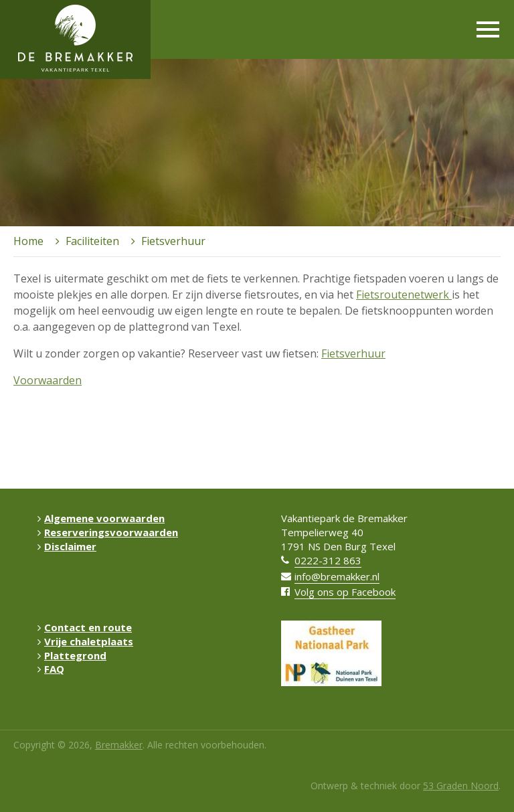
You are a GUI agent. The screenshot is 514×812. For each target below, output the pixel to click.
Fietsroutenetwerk (404, 295)
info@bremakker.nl (337, 576)
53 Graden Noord (461, 786)
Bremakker (119, 745)
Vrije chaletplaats (85, 641)
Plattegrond (72, 655)
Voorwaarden (48, 380)
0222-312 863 (328, 560)
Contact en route (85, 627)
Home (28, 241)
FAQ (51, 669)
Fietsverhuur (353, 353)
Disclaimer (67, 546)
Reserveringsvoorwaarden (108, 532)
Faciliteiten (92, 241)
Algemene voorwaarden (101, 518)
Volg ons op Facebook (345, 592)
